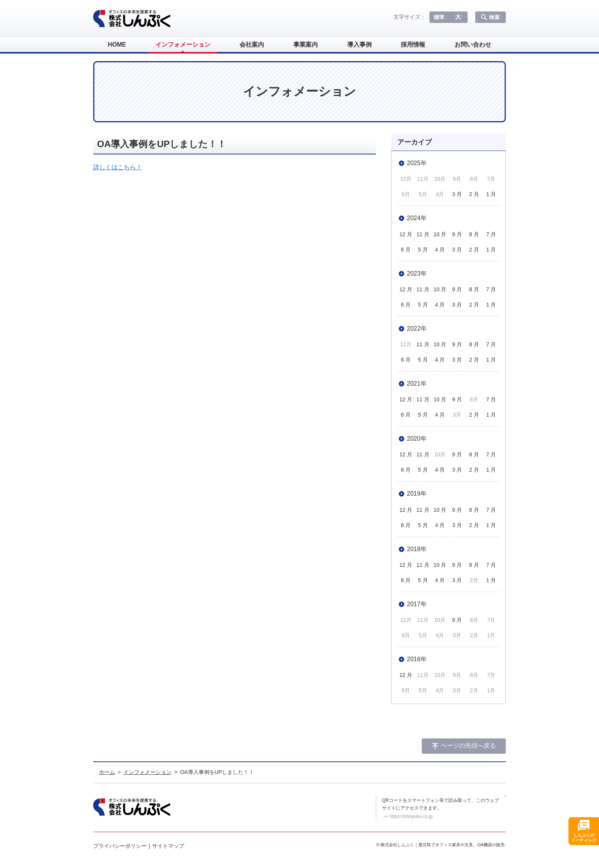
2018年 (417, 549)
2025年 (417, 163)
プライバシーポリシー (120, 846)
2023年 (417, 273)
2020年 (417, 439)
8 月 (474, 234)
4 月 (440, 250)
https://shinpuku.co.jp (411, 816)
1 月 (491, 194)
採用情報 (413, 45)
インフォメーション (183, 45)
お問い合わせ (473, 45)
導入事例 (359, 45)
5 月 (423, 250)
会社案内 (252, 45)
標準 (439, 17)
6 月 (406, 250)
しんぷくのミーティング (584, 838)
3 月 (457, 194)
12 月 (406, 234)
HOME (117, 45)
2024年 (417, 218)
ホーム (107, 772)
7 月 (491, 234)
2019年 (417, 494)
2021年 (417, 384)
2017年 (417, 604)
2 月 (474, 194)
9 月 (457, 234)
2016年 (417, 659)
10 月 (440, 234)
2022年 (417, 329)
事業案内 (306, 45)
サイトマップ (168, 846)
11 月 (423, 234)
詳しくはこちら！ (118, 167)
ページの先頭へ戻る (468, 746)
